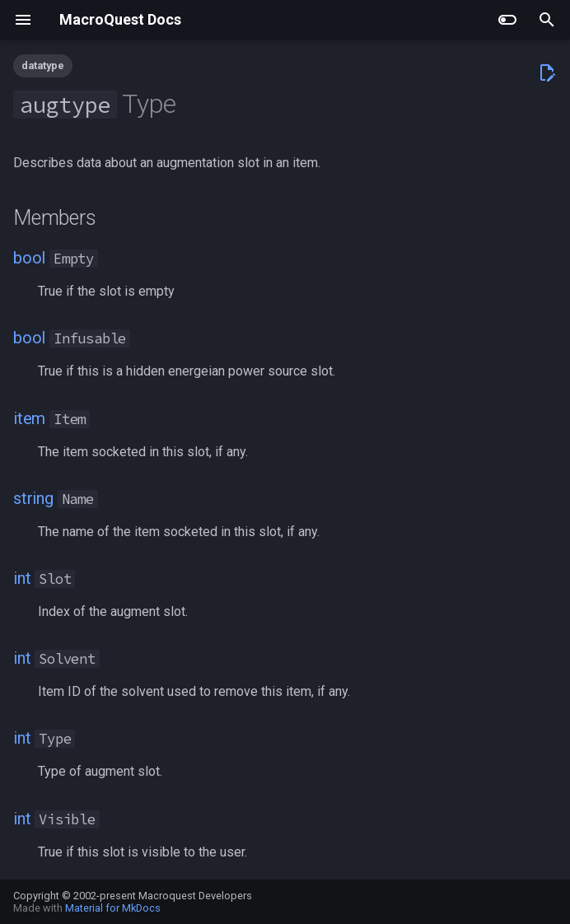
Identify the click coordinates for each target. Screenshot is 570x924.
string (33, 498)
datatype (43, 65)
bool (29, 258)
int (22, 578)
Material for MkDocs (113, 908)
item (29, 418)
